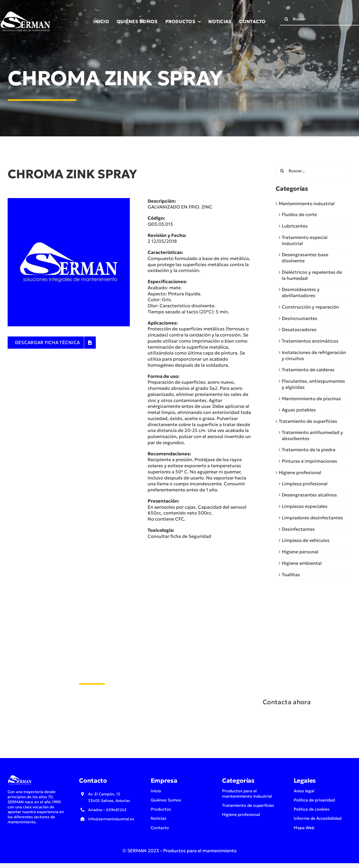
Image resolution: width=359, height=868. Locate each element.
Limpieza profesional (305, 484)
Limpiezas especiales (305, 506)
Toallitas (291, 575)
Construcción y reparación (310, 307)
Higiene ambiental (302, 563)
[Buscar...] (314, 171)
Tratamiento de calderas (308, 370)
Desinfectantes (298, 529)
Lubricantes (295, 226)
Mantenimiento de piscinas (311, 399)
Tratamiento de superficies (308, 421)
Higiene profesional (300, 472)
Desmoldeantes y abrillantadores (301, 292)
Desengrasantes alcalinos (309, 495)
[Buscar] (286, 19)
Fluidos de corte (299, 214)
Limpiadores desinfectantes (312, 518)
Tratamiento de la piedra (309, 450)
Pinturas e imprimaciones (309, 461)
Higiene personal (300, 552)
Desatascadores (299, 329)
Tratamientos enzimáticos (310, 341)
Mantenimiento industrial (307, 204)
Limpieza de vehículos (306, 540)
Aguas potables (299, 410)
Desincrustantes (300, 318)
